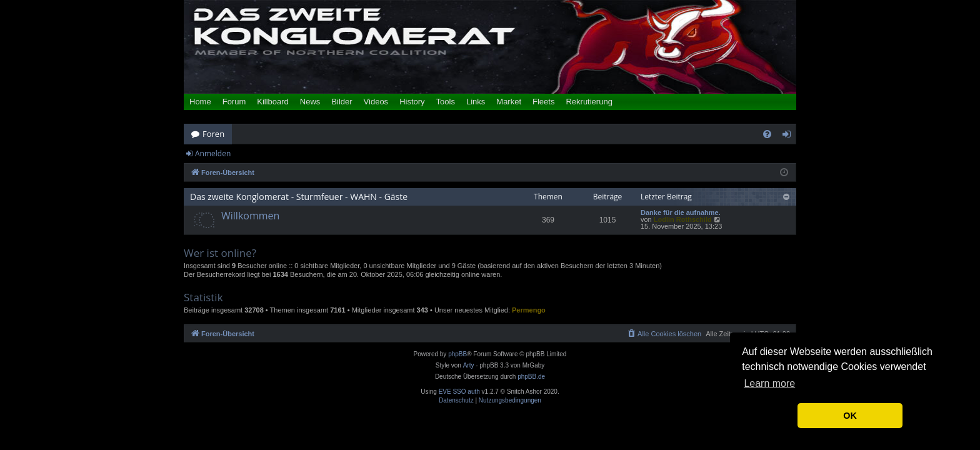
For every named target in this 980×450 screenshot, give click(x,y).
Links (476, 102)
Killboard (273, 102)
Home (200, 102)
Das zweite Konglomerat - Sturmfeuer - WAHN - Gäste (299, 197)
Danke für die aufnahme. (681, 213)
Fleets (543, 102)
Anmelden (213, 153)
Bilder (342, 102)
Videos (376, 102)
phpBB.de (531, 377)
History (412, 102)
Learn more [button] (769, 383)
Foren (213, 134)
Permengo (529, 310)
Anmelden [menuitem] (790, 136)
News (310, 102)
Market (509, 102)
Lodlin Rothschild (683, 219)
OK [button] (850, 416)
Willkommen (250, 216)
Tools (446, 102)
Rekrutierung (589, 102)
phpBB (457, 354)
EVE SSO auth (459, 392)
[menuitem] (767, 134)
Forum (234, 102)
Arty (469, 365)
